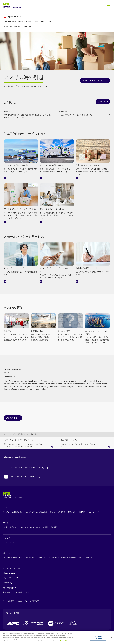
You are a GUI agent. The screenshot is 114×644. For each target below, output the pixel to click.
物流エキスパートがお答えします (16, 592)
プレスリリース (11, 578)
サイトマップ (34, 601)
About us (6, 553)
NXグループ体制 (45, 558)
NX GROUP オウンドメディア (89, 512)
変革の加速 (72, 512)
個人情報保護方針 (9, 601)
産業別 (45, 527)
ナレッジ (7, 538)
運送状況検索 (10, 588)
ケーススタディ (9, 542)
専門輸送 (21, 434)
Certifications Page (12, 371)
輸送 (5, 527)
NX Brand (7, 507)
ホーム (6, 434)
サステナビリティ (11, 568)
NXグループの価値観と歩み (13, 512)
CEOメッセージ (31, 558)
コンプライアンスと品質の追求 (36, 512)
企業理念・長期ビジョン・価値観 (64, 558)
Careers (8, 583)
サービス (13, 434)
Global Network (9, 573)
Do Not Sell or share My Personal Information (98, 637)
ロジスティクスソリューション (30, 527)
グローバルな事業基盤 (57, 512)
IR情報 (88, 558)
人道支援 (54, 527)
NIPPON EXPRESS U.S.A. (13, 558)
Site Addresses (9, 377)
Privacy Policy (64, 641)
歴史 (80, 558)
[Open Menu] (109, 6)
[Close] (111, 637)
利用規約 (22, 601)
